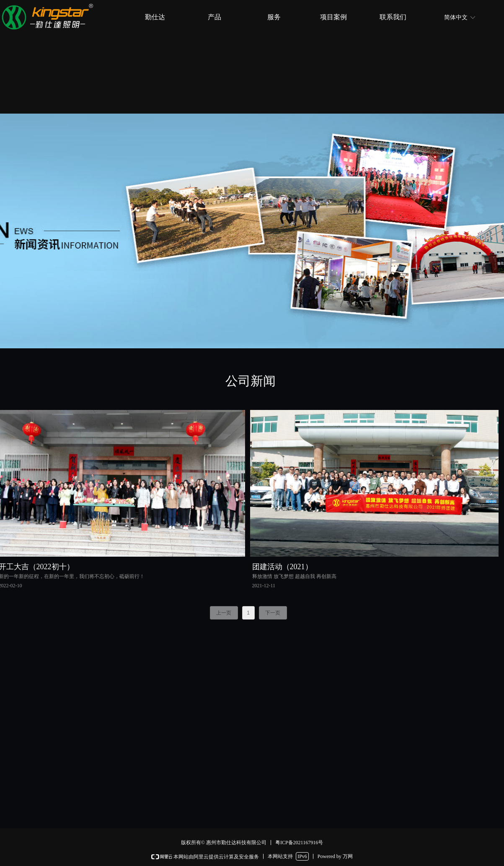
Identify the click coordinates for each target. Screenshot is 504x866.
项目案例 (333, 17)
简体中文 (456, 17)
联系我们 (393, 17)
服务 (274, 17)
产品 (215, 17)
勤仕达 (155, 17)
